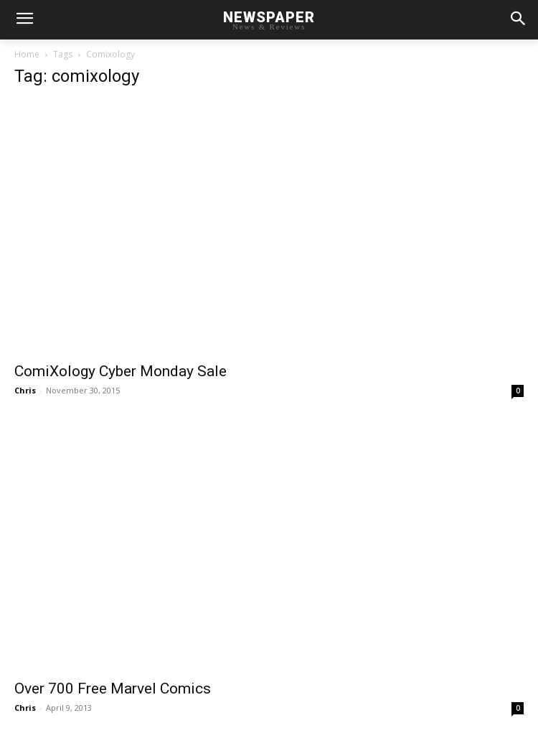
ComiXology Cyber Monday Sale (121, 371)
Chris (25, 390)
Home (27, 54)
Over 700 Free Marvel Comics (113, 689)
